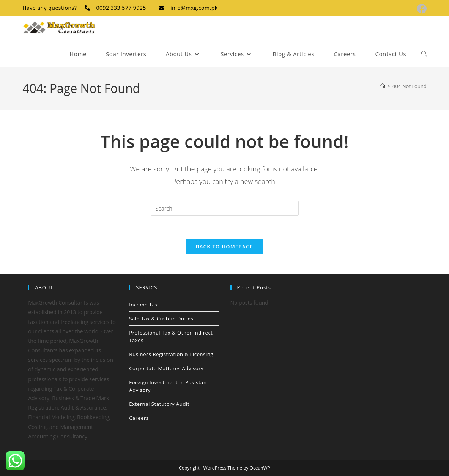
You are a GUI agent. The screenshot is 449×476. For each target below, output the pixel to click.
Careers (139, 418)
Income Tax (143, 305)
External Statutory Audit (159, 404)
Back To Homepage (224, 247)
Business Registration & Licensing (171, 354)
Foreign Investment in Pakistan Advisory (168, 386)
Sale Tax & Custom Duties (161, 319)
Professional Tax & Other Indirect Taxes (171, 336)
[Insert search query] (225, 208)
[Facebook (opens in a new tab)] (421, 9)
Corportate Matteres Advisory (166, 368)
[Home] (383, 86)
